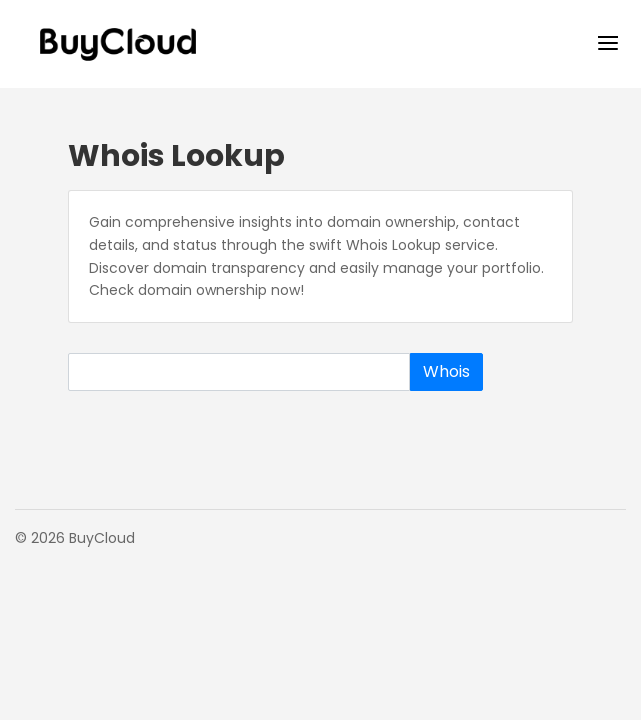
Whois (446, 371)
